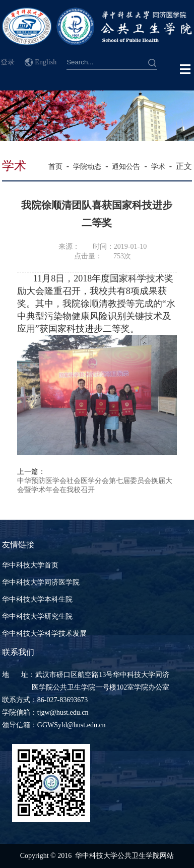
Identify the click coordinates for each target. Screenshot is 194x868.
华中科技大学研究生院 (37, 616)
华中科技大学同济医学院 (41, 582)
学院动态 (87, 167)
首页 (55, 167)
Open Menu (186, 69)
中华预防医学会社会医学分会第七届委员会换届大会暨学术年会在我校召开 (95, 485)
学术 (158, 167)
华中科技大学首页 (30, 565)
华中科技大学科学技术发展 (44, 634)
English (46, 62)
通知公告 (126, 167)
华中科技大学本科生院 (37, 599)
